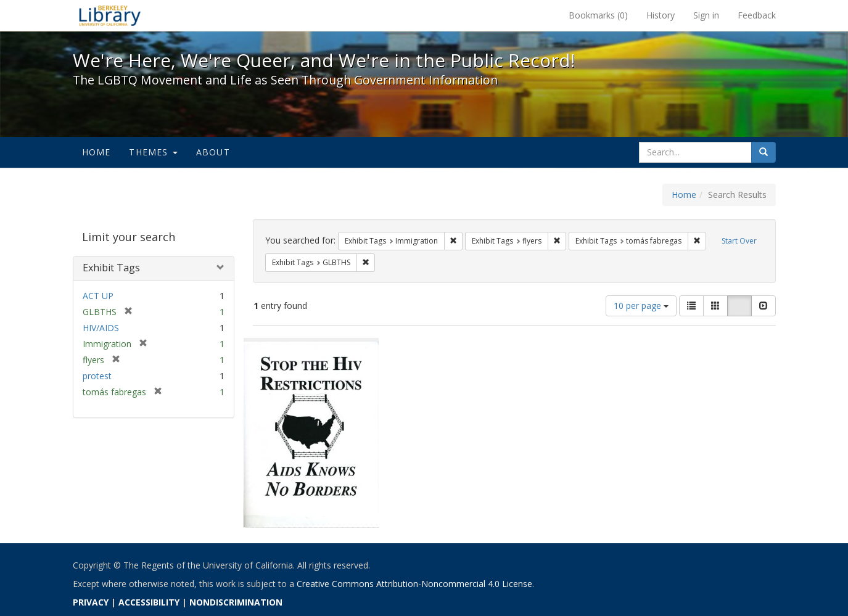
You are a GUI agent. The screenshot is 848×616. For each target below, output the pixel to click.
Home (97, 152)
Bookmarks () (598, 15)
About (213, 152)
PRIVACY (91, 602)
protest (97, 376)
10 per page (641, 306)
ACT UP (98, 296)
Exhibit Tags (111, 268)
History (661, 15)
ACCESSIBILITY (149, 602)
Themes (153, 152)
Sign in (706, 15)
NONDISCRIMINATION (236, 602)
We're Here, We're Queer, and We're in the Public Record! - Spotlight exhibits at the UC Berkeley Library (110, 15)
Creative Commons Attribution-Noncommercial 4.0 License (414, 584)
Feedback (757, 15)
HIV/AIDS (101, 328)
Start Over (739, 241)
